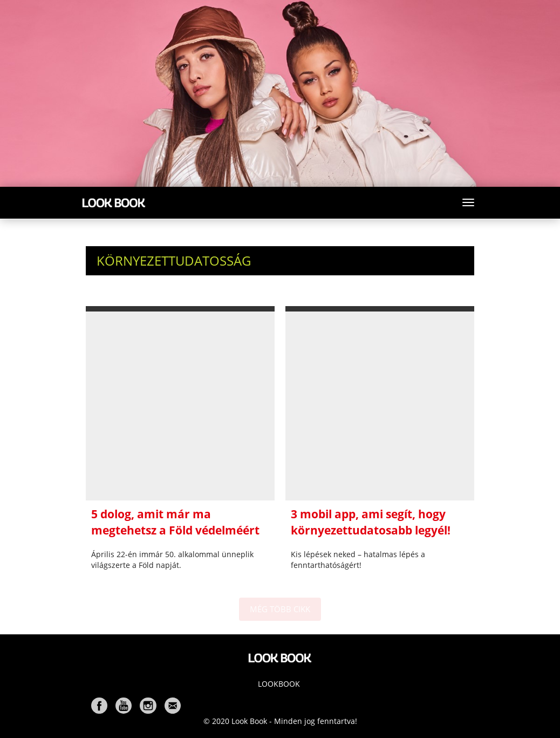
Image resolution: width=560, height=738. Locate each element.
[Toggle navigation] (468, 202)
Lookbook (279, 684)
